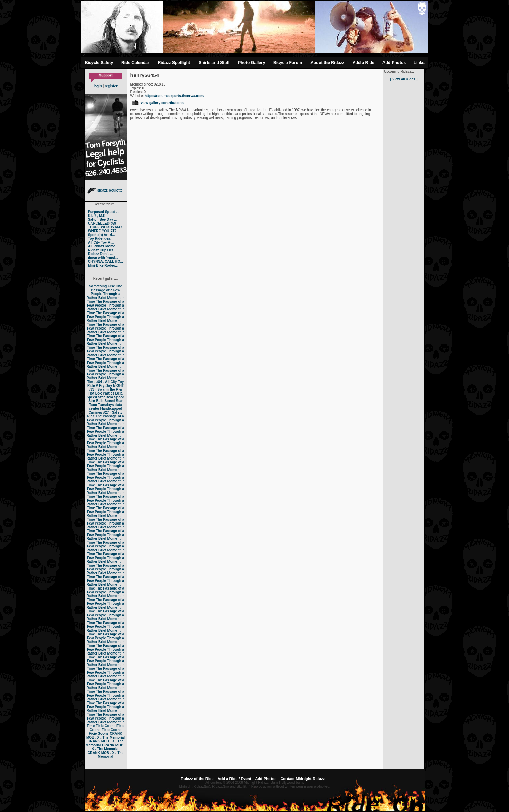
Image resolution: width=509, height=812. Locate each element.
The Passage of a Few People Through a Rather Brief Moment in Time (105, 294)
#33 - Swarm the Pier (106, 389)
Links (419, 63)
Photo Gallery (251, 63)
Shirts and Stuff (214, 63)
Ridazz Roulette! (106, 190)
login (98, 86)
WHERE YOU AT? (102, 231)
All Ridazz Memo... (103, 246)
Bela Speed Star (105, 395)
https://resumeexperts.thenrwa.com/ (175, 96)
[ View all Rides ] (404, 79)
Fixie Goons (106, 726)
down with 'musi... (103, 258)
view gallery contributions (158, 103)
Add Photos (394, 63)
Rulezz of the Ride (197, 779)
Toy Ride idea (99, 239)
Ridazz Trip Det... (102, 250)
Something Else (102, 286)
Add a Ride (363, 63)
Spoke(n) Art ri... (101, 235)
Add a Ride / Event (235, 779)
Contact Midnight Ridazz (302, 779)
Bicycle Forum (288, 63)
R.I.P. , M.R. (97, 216)
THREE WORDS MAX (105, 227)
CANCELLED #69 (102, 223)
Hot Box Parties (101, 393)
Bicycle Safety (99, 63)
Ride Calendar (135, 63)
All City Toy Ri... (101, 242)
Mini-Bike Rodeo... (103, 265)
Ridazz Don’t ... (100, 254)
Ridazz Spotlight (174, 63)
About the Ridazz (327, 63)
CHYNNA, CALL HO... (106, 262)
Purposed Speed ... (104, 212)
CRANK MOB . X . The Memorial (106, 736)
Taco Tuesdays (101, 405)
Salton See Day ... (102, 220)
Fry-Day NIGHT (111, 386)
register (111, 86)
